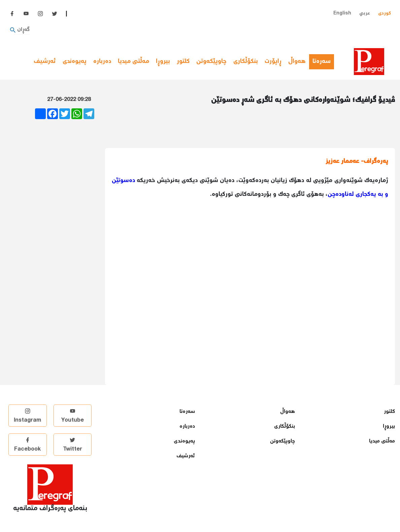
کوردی (385, 13)
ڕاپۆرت (273, 62)
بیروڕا (163, 62)
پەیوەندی (75, 62)
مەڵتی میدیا (134, 62)
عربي (365, 13)
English (342, 13)
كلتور (183, 62)
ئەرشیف (45, 62)
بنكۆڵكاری (246, 62)
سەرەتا (323, 62)
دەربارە (102, 62)
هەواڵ (297, 62)
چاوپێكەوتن (211, 62)
